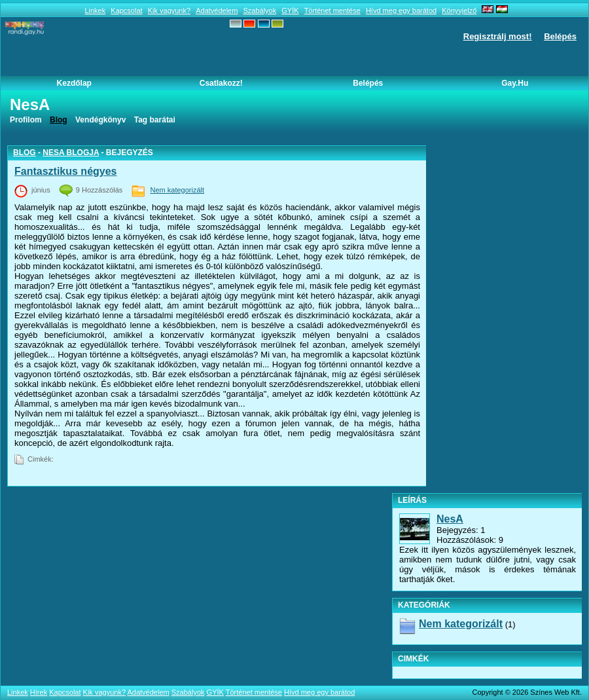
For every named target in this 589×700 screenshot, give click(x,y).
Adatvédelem (217, 10)
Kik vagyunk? (169, 10)
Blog (25, 153)
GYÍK (290, 10)
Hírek (39, 692)
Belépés (560, 36)
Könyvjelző (459, 10)
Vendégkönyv (100, 120)
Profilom (26, 120)
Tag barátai (155, 120)
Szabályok (259, 10)
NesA (450, 519)
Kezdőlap (74, 83)
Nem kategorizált (177, 190)
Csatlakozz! (221, 83)
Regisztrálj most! (498, 36)
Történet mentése (332, 10)
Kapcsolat (126, 10)
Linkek (95, 10)
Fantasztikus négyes (66, 171)
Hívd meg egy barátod (401, 10)
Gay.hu (515, 83)
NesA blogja (71, 153)
